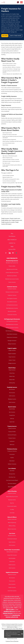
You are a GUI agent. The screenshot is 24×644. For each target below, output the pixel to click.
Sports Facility (12, 409)
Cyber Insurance (12, 542)
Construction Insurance (12, 315)
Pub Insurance (12, 393)
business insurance (8, 613)
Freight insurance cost (17, 220)
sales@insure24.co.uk (9, 611)
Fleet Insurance (12, 545)
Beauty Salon (12, 380)
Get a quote (5, 35)
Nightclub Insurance (12, 575)
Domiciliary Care (12, 477)
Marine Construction (12, 529)
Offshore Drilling (12, 526)
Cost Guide (12, 513)
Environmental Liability (12, 506)
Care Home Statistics (12, 484)
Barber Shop (12, 376)
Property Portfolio (12, 432)
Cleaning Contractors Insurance (12, 292)
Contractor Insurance (12, 289)
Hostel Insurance (12, 565)
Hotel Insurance (12, 402)
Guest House (12, 562)
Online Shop (12, 373)
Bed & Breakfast (12, 558)
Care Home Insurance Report (12, 480)
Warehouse (12, 445)
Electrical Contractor (12, 311)
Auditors (12, 458)
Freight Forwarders (12, 354)
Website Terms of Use (12, 639)
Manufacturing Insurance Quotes (12, 279)
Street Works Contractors (12, 334)
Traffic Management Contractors (12, 331)
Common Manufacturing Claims (12, 273)
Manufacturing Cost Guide (12, 269)
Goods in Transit (12, 360)
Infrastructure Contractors (12, 337)
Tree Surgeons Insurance (12, 299)
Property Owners (12, 438)
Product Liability (12, 266)
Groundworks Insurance (12, 302)
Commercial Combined (12, 539)
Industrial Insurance (12, 493)
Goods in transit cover (15, 218)
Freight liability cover (6, 220)
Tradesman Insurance (12, 295)
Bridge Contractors (12, 344)
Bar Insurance (12, 389)
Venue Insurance (12, 584)
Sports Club (12, 422)
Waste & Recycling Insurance (12, 497)
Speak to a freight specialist (16, 36)
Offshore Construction (12, 519)
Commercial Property (12, 435)
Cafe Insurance (12, 396)
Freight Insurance (12, 350)
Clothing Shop (12, 383)
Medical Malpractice (12, 487)
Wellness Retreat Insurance (12, 552)
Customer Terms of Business (12, 641)
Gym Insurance (12, 412)
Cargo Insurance (12, 357)
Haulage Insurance (12, 363)
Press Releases (12, 236)
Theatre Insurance (12, 588)
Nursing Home (12, 474)
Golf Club (12, 419)
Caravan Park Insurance (12, 555)
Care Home (12, 471)
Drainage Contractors (12, 341)
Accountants (12, 454)
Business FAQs (12, 249)
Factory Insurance (12, 282)
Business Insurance (12, 536)
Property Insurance (12, 428)
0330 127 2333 (10, 610)
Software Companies (12, 464)
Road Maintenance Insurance (12, 308)
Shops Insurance (12, 370)
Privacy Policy (20, 624)
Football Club (12, 415)
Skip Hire (12, 503)
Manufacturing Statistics (12, 276)
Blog (12, 234)
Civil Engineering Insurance (12, 305)
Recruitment (12, 461)
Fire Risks (12, 510)
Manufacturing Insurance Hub (12, 263)
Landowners (12, 441)
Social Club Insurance (12, 591)
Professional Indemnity (12, 451)
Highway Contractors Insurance (12, 328)
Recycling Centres (12, 500)
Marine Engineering (12, 523)
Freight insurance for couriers (8, 222)
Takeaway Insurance (12, 399)
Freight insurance (5, 218)
